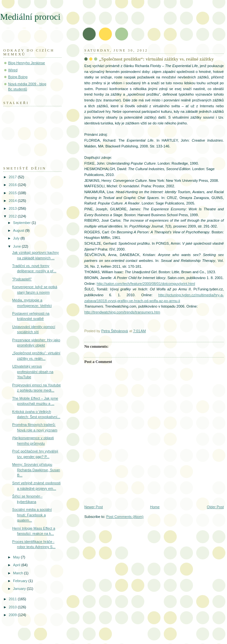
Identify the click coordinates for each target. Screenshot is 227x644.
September (22, 223)
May (17, 557)
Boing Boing (18, 77)
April (17, 565)
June (17, 246)
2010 (13, 607)
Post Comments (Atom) (125, 517)
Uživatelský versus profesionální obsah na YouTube (33, 372)
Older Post (215, 507)
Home (155, 507)
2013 (13, 208)
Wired (13, 70)
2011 (13, 599)
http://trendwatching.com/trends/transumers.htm (122, 312)
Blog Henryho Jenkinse (27, 63)
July (17, 238)
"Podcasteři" (22, 279)
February (21, 581)
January (20, 589)
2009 (13, 615)
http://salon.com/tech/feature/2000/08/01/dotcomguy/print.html (146, 284)
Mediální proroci (30, 17)
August (19, 230)
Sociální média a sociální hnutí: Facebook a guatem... (32, 515)
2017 (13, 177)
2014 (13, 201)
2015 (13, 193)
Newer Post (94, 507)
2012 (13, 216)
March (18, 573)
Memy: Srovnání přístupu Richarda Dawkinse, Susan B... (36, 470)
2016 (13, 185)
